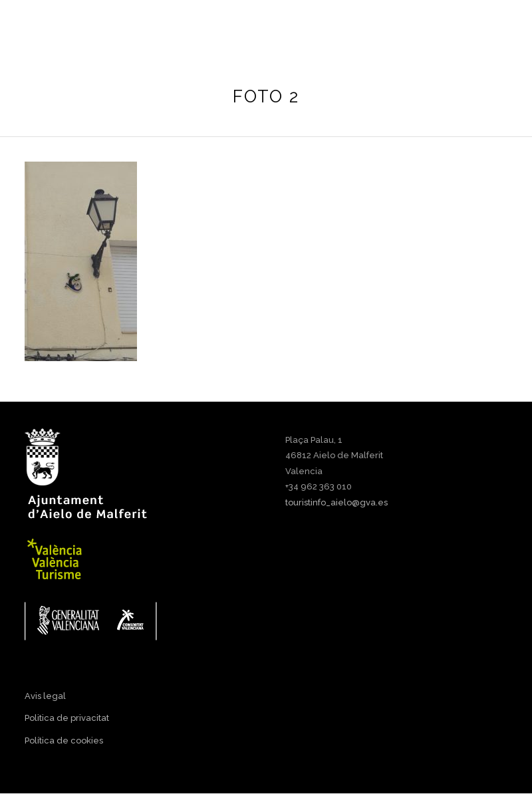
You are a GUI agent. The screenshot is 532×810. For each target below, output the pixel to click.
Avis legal (45, 696)
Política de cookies (64, 741)
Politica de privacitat (67, 718)
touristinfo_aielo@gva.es (336, 502)
